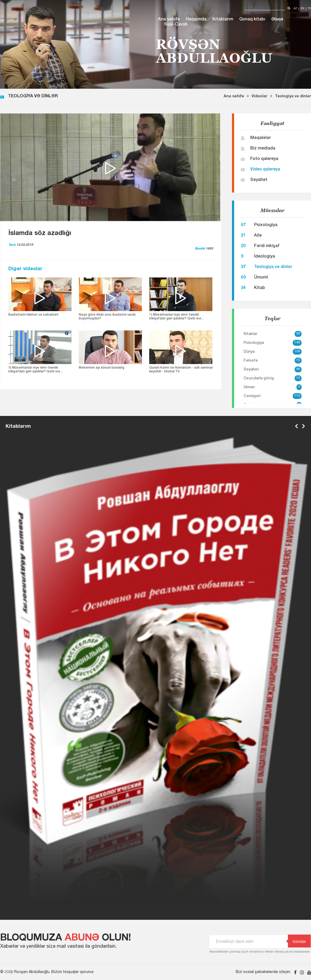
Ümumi (261, 278)
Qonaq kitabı (252, 20)
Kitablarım (223, 20)
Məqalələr (261, 138)
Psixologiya (266, 225)
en (302, 9)
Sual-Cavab (176, 25)
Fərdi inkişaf (267, 246)
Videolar (260, 97)
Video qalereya (265, 170)
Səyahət (259, 180)
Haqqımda (196, 20)
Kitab (260, 288)
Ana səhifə (169, 20)
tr (309, 9)
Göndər (297, 941)
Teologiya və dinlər (293, 97)
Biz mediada (263, 149)
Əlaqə (277, 20)
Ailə (258, 236)
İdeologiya (264, 257)
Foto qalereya (264, 159)
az (295, 9)
